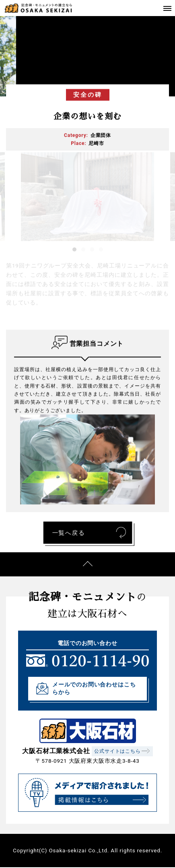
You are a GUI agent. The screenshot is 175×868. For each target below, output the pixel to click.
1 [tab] (74, 249)
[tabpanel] (87, 197)
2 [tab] (83, 249)
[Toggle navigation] (167, 8)
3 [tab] (92, 249)
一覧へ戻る (67, 532)
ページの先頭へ (87, 564)
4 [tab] (101, 249)
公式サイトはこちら (117, 751)
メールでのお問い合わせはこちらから (94, 688)
